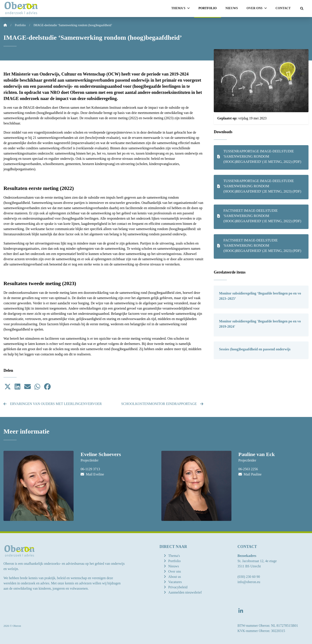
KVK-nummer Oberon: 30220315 (261, 631)
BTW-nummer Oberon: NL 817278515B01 (268, 626)
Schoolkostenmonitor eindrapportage (162, 404)
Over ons (175, 571)
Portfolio (208, 8)
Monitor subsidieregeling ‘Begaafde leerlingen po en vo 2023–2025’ (260, 296)
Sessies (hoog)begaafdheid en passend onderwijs (255, 349)
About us (175, 577)
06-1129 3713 (90, 469)
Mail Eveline (92, 474)
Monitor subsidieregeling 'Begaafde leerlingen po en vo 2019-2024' (260, 324)
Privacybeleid (178, 587)
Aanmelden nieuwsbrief (185, 592)
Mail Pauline (250, 474)
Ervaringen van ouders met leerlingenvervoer (53, 404)
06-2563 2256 (248, 469)
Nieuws (232, 8)
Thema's (174, 556)
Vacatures (175, 582)
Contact (283, 8)
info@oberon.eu (249, 582)
